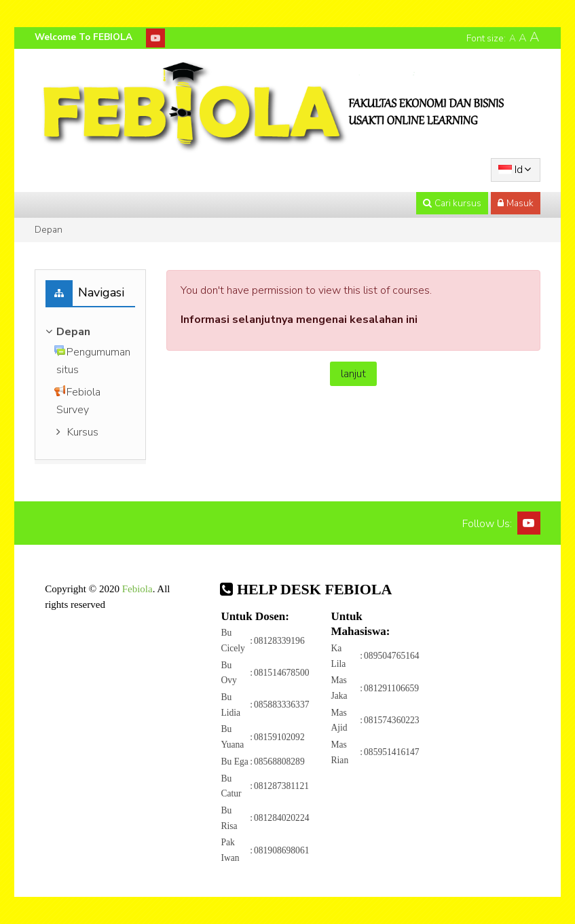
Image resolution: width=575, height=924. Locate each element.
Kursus (83, 432)
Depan (49, 230)
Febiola (137, 589)
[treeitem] (90, 332)
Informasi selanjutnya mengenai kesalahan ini (299, 320)
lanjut (353, 374)
